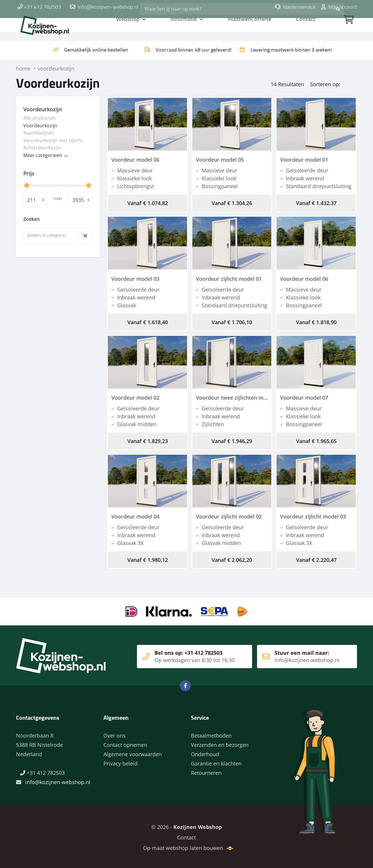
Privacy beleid (120, 761)
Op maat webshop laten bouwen (181, 845)
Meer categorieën (43, 155)
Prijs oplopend (335, 83)
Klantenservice (295, 7)
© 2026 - (186, 824)
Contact (306, 28)
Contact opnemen (125, 742)
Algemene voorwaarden (133, 751)
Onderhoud (205, 751)
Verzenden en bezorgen (220, 742)
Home (54, 28)
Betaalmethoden (211, 733)
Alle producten (39, 117)
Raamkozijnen (39, 132)
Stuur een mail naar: (298, 654)
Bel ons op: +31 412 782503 (183, 654)
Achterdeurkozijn (42, 147)
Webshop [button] (128, 28)
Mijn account (339, 7)
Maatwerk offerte (251, 28)
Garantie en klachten (216, 761)
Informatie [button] (185, 28)
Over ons (115, 733)
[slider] (27, 185)
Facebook (185, 683)
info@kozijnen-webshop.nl (108, 7)
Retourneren (206, 770)
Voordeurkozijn (40, 125)
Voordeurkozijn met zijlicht (53, 140)
